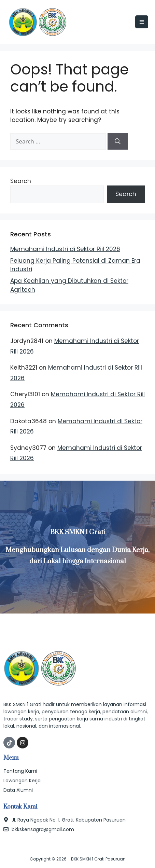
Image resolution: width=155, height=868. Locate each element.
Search (21, 181)
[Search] (118, 141)
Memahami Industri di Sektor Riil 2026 (65, 249)
